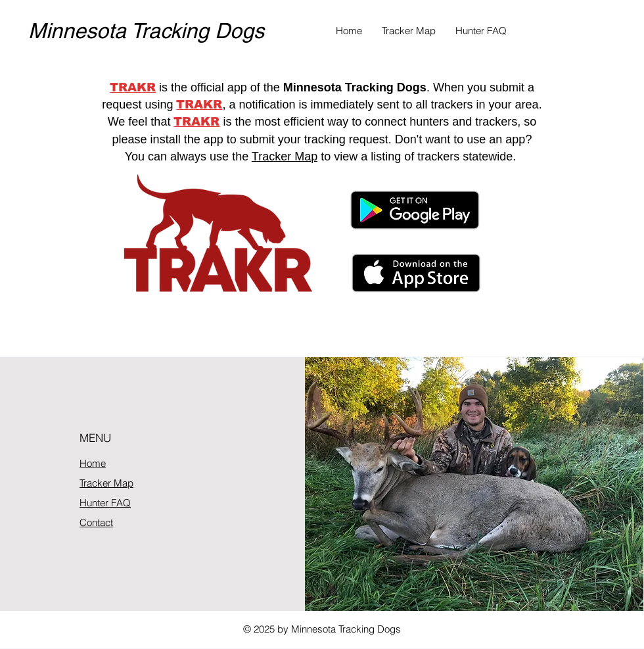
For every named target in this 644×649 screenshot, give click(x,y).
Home (93, 463)
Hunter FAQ (105, 503)
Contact (96, 522)
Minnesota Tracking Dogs (146, 31)
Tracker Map (285, 156)
